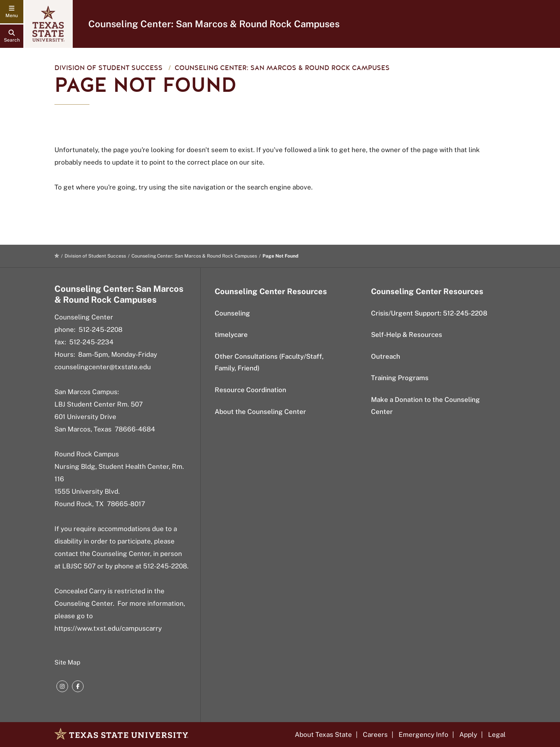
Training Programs (400, 378)
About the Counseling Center (260, 412)
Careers (375, 735)
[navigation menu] (12, 12)
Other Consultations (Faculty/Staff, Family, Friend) (269, 362)
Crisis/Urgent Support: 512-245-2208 (429, 313)
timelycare (231, 335)
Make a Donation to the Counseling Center (425, 406)
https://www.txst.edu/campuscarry (108, 628)
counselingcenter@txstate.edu (103, 367)
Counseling (232, 313)
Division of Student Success (108, 68)
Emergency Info (423, 735)
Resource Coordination (250, 390)
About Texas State (323, 735)
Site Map (67, 662)
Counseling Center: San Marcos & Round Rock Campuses (214, 24)
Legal (497, 735)
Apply (468, 735)
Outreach (386, 356)
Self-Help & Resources (407, 335)
